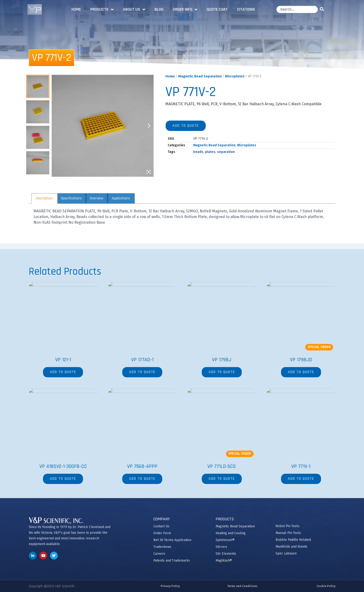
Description (44, 198)
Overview (97, 198)
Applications (121, 198)
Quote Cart (217, 9)
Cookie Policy (326, 586)
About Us (134, 9)
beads (198, 152)
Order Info (185, 9)
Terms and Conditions (242, 586)
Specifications (71, 198)
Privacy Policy (170, 586)
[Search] (323, 9)
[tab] (44, 198)
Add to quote (186, 126)
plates (210, 152)
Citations (246, 9)
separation (226, 152)
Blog (159, 9)
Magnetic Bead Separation (200, 76)
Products (102, 9)
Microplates (235, 76)
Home (76, 9)
